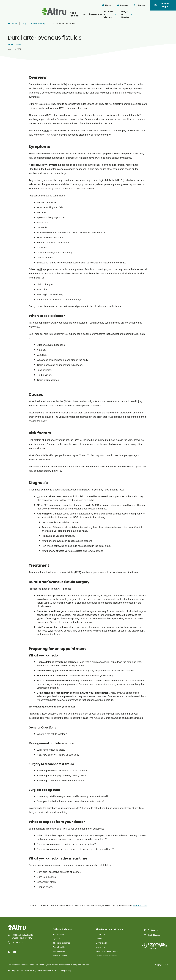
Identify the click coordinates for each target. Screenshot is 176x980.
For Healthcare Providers (106, 956)
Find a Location (59, 952)
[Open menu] (97, 14)
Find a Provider (56, 14)
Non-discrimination (62, 965)
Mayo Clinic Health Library (34, 23)
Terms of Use (140, 906)
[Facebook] (9, 952)
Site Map (11, 971)
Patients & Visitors (116, 14)
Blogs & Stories (143, 14)
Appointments (58, 934)
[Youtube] (15, 952)
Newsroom (100, 947)
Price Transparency (63, 971)
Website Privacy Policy (27, 971)
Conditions (14, 44)
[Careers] (123, 5)
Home (12, 23)
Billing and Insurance (62, 943)
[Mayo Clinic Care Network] (155, 943)
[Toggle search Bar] (139, 5)
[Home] (106, 5)
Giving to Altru (102, 943)
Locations (75, 14)
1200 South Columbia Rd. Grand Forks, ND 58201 (22, 936)
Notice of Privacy (46, 971)
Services (92, 14)
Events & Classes (60, 956)
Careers (99, 939)
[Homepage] (17, 929)
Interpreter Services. (81, 965)
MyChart (56, 939)
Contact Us (100, 934)
